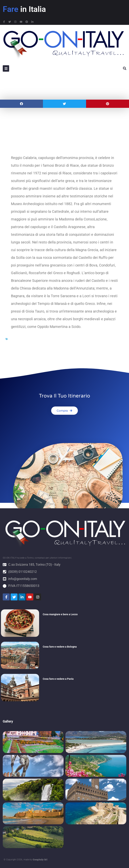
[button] (21, 104)
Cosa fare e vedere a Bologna (60, 647)
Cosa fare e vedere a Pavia (58, 679)
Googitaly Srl (40, 859)
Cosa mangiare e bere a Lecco (60, 614)
